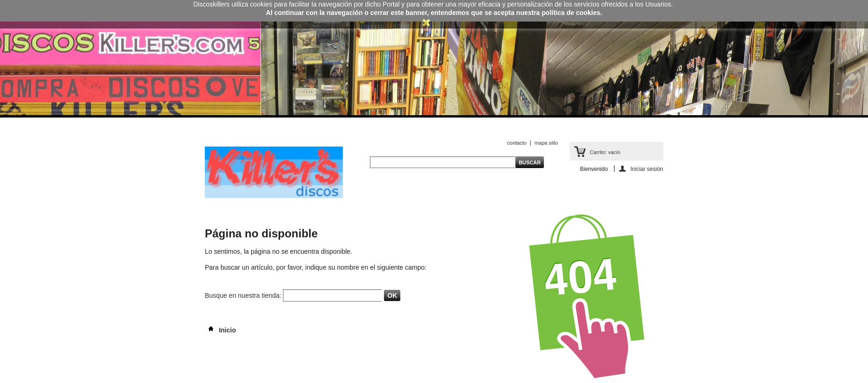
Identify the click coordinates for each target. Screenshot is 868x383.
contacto (517, 143)
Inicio (220, 330)
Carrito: (605, 152)
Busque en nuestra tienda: (243, 295)
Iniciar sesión (647, 169)
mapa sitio (546, 143)
